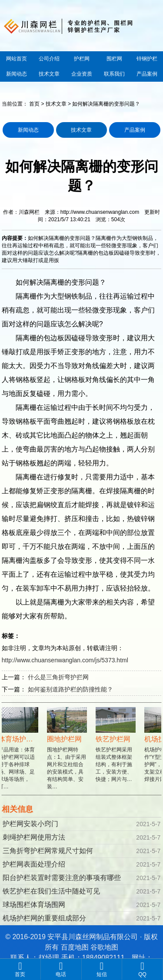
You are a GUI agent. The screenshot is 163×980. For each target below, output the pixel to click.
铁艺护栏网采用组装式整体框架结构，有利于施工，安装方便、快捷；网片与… (116, 749)
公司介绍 (49, 59)
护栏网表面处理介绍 (34, 864)
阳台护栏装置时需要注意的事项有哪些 (62, 878)
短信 (102, 969)
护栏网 (82, 59)
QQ (142, 969)
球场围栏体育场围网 (34, 905)
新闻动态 (17, 74)
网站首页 (17, 59)
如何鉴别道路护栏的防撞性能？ (70, 689)
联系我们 (114, 74)
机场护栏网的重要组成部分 (44, 918)
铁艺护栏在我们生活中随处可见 (51, 891)
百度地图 (75, 947)
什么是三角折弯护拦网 (58, 677)
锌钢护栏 (147, 59)
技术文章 (49, 74)
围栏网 (114, 59)
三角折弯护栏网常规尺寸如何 (48, 851)
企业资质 (82, 74)
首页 (34, 104)
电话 (61, 969)
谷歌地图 (104, 947)
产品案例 (147, 74)
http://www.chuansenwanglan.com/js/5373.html (65, 660)
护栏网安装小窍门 (30, 824)
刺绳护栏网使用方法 (34, 837)
